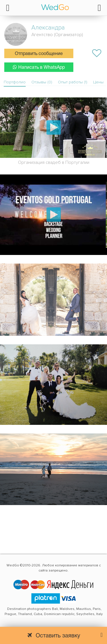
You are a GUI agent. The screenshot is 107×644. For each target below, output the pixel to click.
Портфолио (15, 82)
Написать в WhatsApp (39, 67)
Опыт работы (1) (73, 82)
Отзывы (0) (42, 82)
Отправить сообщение (39, 54)
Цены (98, 82)
